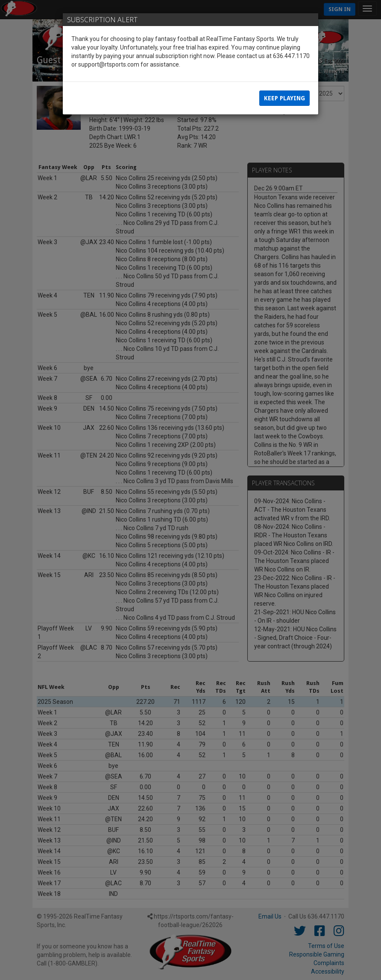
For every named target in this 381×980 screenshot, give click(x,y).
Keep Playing (284, 98)
